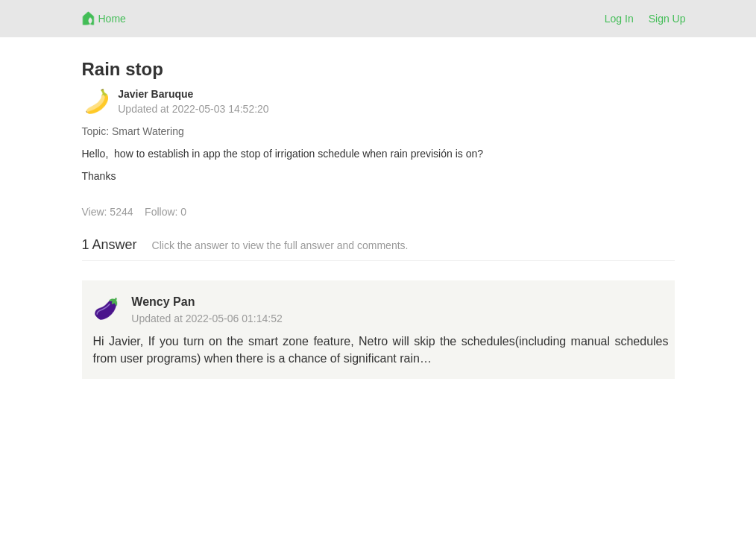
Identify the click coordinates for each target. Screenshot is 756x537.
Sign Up (667, 19)
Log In (619, 19)
